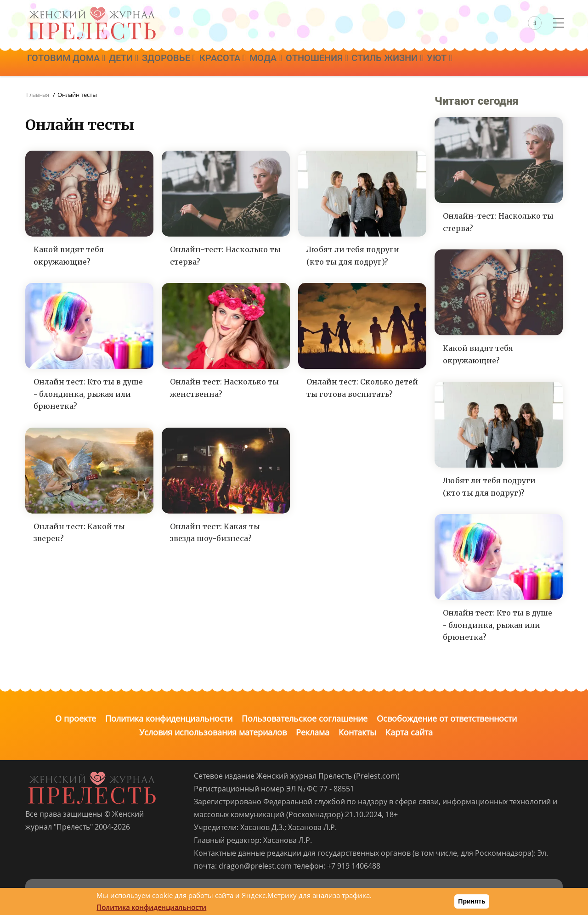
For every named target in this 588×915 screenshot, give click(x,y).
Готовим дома (69, 63)
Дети (132, 63)
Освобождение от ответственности (447, 718)
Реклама (313, 732)
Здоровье (183, 63)
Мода (291, 63)
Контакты (357, 732)
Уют (482, 63)
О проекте (76, 718)
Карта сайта (409, 732)
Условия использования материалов (213, 732)
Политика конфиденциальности (169, 718)
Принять (472, 901)
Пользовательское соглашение (305, 718)
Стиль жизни (424, 63)
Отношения (348, 63)
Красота (242, 63)
